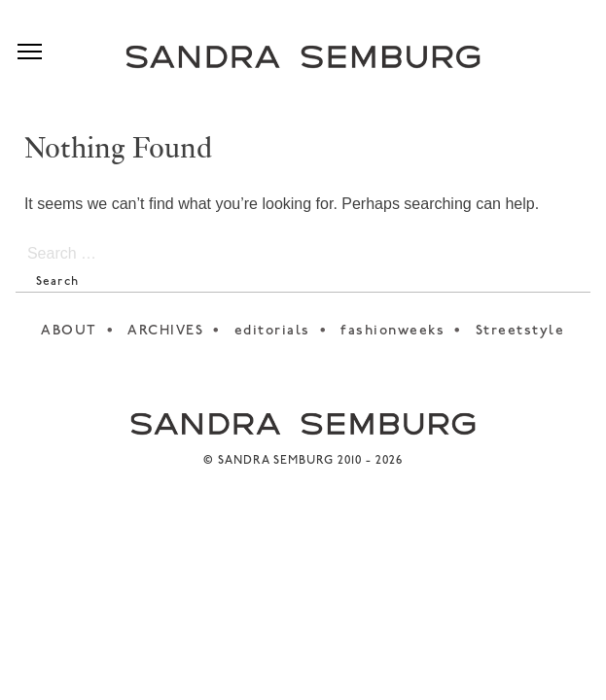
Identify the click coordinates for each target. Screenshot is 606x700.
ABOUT (69, 331)
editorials (272, 331)
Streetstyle (520, 331)
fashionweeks (392, 331)
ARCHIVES (165, 331)
